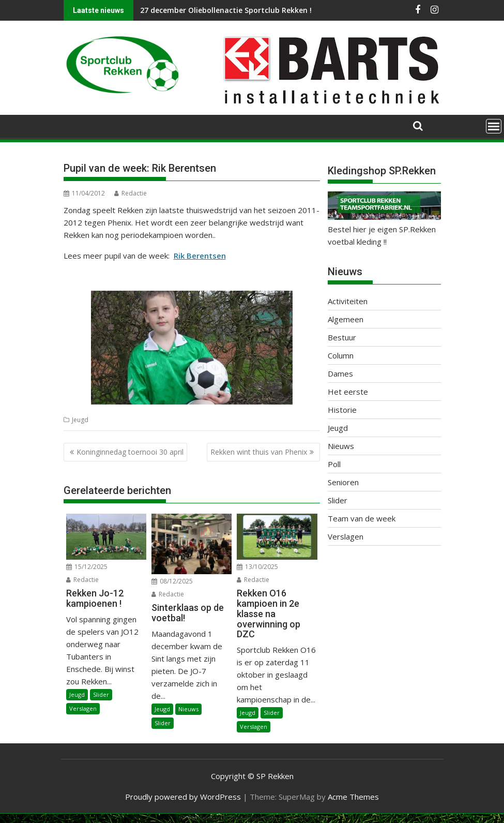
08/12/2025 (172, 581)
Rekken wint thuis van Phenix (259, 452)
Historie (342, 410)
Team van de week (362, 518)
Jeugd (80, 420)
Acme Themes (353, 797)
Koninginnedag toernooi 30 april (130, 452)
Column (341, 355)
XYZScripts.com (304, 818)
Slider (101, 694)
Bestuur (342, 337)
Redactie (131, 193)
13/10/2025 (257, 567)
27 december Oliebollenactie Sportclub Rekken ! (226, 10)
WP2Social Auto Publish (211, 818)
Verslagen (83, 708)
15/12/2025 (87, 567)
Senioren (343, 482)
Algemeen (346, 319)
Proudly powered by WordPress (183, 797)
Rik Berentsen (200, 256)
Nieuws (188, 709)
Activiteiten (348, 301)
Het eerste (348, 392)
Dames (340, 373)
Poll (334, 464)
